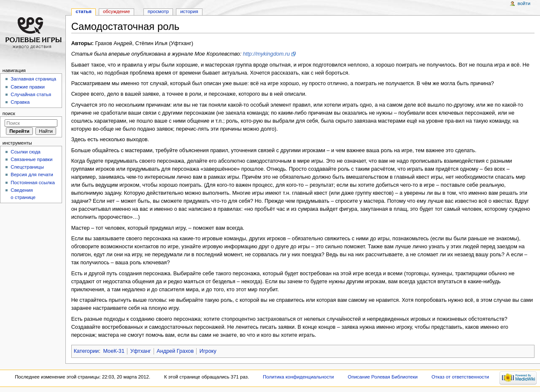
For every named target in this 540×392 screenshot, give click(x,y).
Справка (20, 102)
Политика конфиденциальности (298, 377)
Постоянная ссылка (32, 183)
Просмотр (158, 11)
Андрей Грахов (175, 351)
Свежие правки (28, 87)
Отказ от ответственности (460, 377)
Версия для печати (32, 175)
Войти (524, 3)
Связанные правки (31, 159)
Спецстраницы (27, 167)
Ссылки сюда (26, 152)
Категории (86, 351)
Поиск (9, 113)
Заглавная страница (33, 79)
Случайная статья (31, 94)
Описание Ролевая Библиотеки (383, 377)
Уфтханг (141, 351)
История (189, 11)
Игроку (208, 351)
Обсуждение (116, 11)
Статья (84, 11)
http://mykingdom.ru (266, 54)
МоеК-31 (114, 351)
